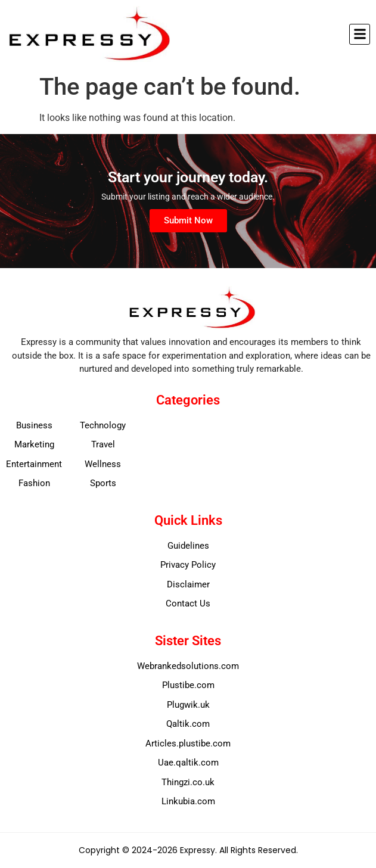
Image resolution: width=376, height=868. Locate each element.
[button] (360, 34)
